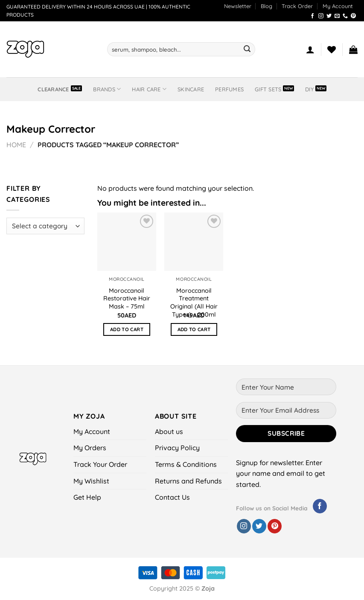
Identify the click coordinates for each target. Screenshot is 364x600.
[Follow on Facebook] (312, 16)
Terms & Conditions (186, 464)
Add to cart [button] (127, 329)
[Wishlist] (332, 50)
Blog (266, 6)
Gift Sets (268, 89)
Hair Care (149, 89)
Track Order (297, 6)
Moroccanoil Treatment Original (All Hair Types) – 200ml (194, 303)
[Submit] (247, 50)
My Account (338, 6)
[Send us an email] (337, 16)
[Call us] (345, 16)
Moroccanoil (127, 279)
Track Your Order (100, 464)
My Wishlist (91, 481)
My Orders (90, 448)
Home (16, 145)
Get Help (87, 497)
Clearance (53, 89)
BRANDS (107, 89)
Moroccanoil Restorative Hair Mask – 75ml (127, 299)
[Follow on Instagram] (321, 16)
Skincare (191, 89)
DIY (309, 89)
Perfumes (229, 89)
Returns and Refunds (188, 481)
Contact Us (172, 497)
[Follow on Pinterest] (353, 16)
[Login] (310, 50)
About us (169, 431)
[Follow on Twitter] (329, 16)
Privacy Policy (177, 448)
